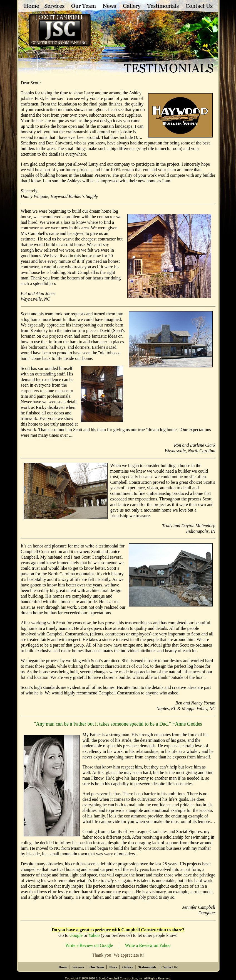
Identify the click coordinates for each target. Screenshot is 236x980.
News (113, 967)
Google (76, 935)
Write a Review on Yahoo (148, 945)
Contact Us (169, 967)
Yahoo (94, 935)
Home (63, 967)
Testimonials (147, 967)
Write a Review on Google (89, 945)
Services (78, 967)
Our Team (97, 967)
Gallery (128, 967)
